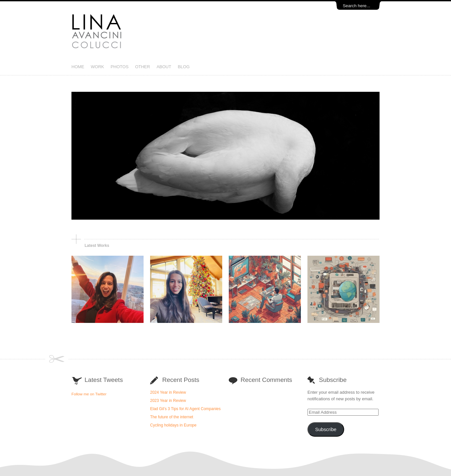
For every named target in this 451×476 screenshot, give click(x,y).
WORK (97, 67)
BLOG (184, 67)
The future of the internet (172, 417)
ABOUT (164, 67)
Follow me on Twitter (89, 394)
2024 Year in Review (168, 392)
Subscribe (326, 429)
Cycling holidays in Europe (173, 425)
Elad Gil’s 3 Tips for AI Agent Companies (185, 409)
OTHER (143, 67)
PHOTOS (119, 67)
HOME (78, 67)
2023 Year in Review (168, 401)
